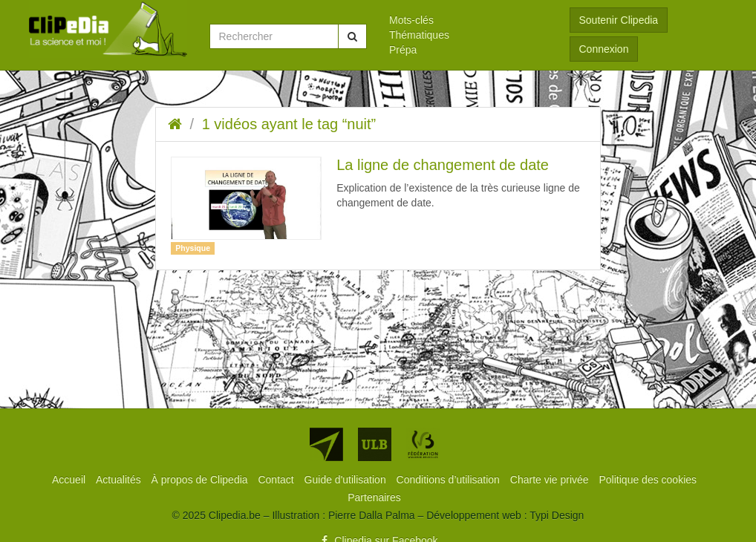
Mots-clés (411, 20)
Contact (277, 480)
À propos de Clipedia (201, 480)
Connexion (604, 49)
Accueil (70, 480)
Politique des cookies (648, 480)
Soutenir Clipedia (619, 20)
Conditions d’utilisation (450, 480)
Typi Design (557, 515)
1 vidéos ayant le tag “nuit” (289, 124)
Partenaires (374, 497)
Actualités (120, 480)
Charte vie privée (551, 480)
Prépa (403, 50)
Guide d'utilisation (347, 480)
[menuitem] (468, 20)
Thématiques (419, 35)
